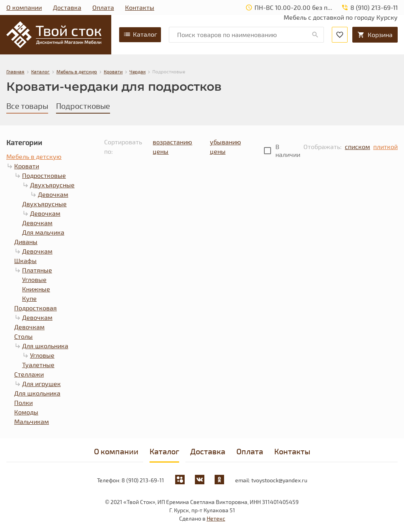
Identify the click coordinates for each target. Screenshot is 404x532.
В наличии (288, 150)
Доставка (67, 7)
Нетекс (216, 518)
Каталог (140, 34)
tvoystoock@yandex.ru (279, 480)
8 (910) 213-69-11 (143, 480)
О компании (24, 7)
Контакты (140, 7)
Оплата (103, 7)
